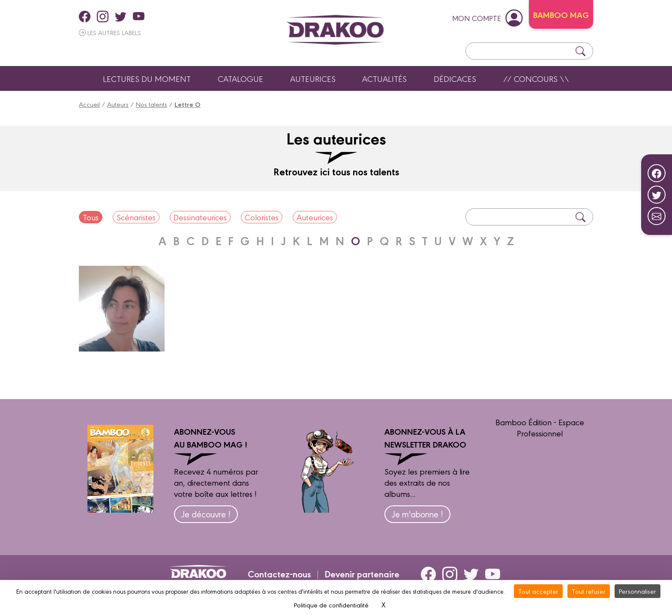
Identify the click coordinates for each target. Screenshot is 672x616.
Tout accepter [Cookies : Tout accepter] (538, 591)
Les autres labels (110, 32)
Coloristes (262, 217)
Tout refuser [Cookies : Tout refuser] (589, 591)
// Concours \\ (536, 78)
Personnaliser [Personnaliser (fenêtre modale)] (637, 591)
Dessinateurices (200, 217)
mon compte (487, 18)
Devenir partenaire (362, 574)
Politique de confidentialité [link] (331, 605)
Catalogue (240, 78)
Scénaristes (136, 217)
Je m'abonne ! (417, 514)
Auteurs (118, 104)
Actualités (384, 78)
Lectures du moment (147, 78)
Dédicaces (455, 78)
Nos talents (151, 104)
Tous (91, 217)
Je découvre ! (206, 514)
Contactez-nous (279, 574)
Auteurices (313, 78)
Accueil (89, 104)
